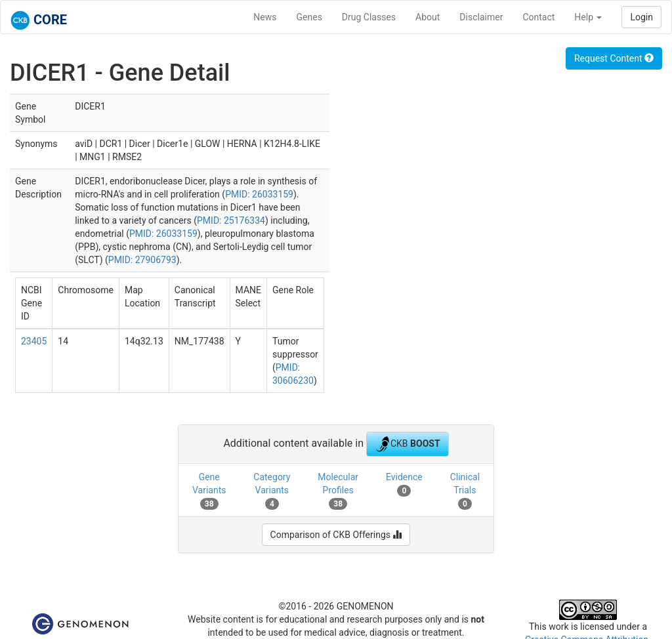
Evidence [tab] (404, 484)
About (428, 17)
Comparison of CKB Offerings (336, 535)
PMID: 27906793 (142, 260)
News (265, 17)
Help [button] (588, 17)
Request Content (614, 58)
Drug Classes (369, 17)
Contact (538, 17)
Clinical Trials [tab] (465, 491)
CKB (408, 444)
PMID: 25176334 (231, 220)
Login (641, 17)
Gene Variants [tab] (209, 491)
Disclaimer (481, 17)
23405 (34, 341)
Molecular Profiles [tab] (338, 491)
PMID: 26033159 (259, 194)
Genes (309, 17)
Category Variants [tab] (272, 491)
